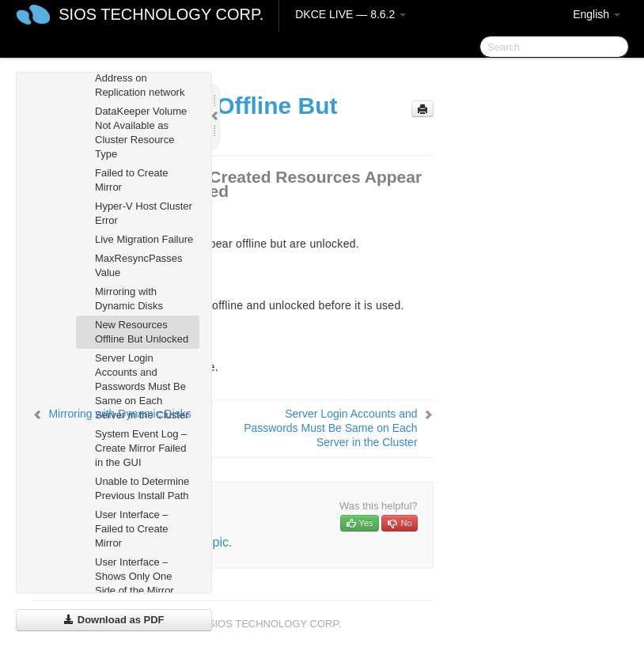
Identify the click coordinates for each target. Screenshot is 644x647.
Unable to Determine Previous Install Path (142, 488)
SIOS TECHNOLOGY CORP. (161, 14)
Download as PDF (114, 620)
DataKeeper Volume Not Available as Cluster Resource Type (141, 132)
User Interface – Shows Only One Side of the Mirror (134, 576)
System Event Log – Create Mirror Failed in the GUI (141, 448)
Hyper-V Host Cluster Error (144, 213)
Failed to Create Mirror (132, 180)
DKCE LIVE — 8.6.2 (350, 14)
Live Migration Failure (144, 239)
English (597, 14)
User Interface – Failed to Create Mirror (132, 529)
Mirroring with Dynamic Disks (129, 299)
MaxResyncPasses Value (139, 265)
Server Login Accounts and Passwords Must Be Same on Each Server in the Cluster (142, 386)
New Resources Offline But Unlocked (142, 332)
